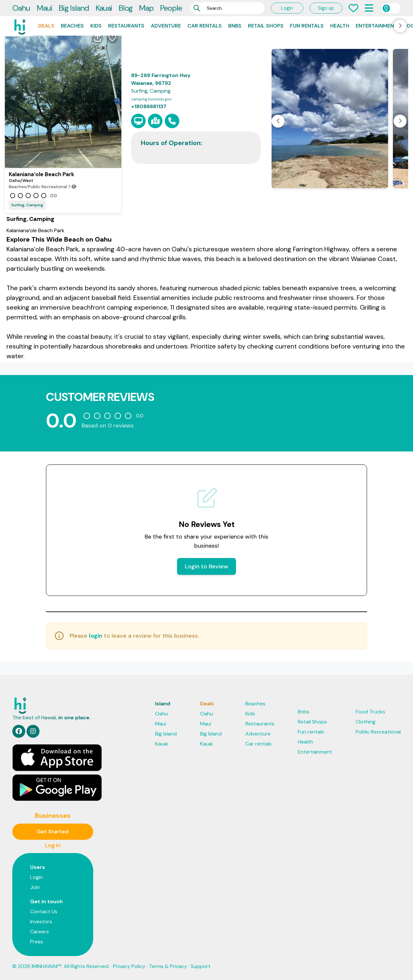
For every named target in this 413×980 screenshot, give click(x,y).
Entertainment (376, 26)
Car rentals (205, 26)
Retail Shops (266, 26)
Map (146, 8)
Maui (44, 8)
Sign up (326, 8)
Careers (39, 932)
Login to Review (206, 566)
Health (340, 26)
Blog (125, 8)
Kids (96, 26)
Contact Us (44, 912)
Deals (46, 26)
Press (37, 942)
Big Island (74, 8)
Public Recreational (378, 732)
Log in (53, 845)
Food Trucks (370, 712)
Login (287, 8)
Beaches (72, 26)
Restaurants (126, 26)
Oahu (21, 8)
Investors (41, 922)
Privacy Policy (129, 966)
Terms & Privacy (168, 966)
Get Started (53, 832)
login (96, 636)
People (171, 8)
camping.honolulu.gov (151, 99)
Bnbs (235, 26)
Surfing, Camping (27, 205)
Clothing (366, 722)
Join (35, 887)
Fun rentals (307, 26)
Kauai (104, 8)
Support (201, 966)
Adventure (166, 26)
